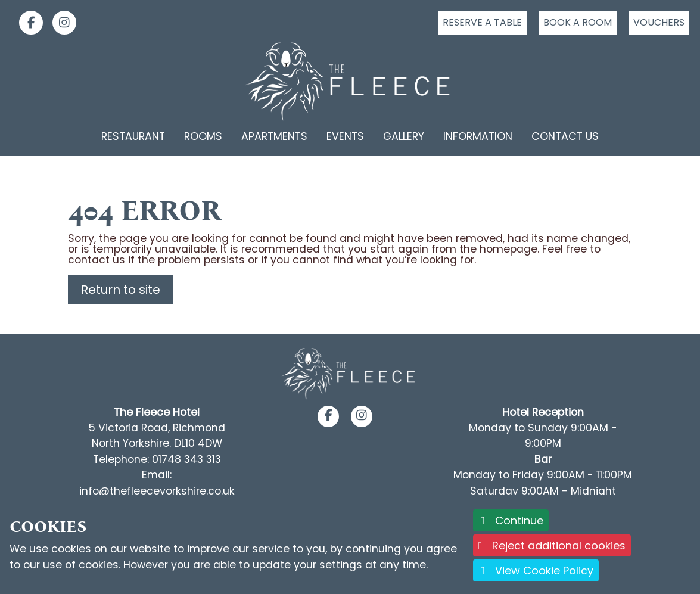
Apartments (274, 136)
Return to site (121, 290)
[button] (329, 416)
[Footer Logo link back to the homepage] (350, 373)
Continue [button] (511, 520)
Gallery (404, 136)
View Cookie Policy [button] (536, 570)
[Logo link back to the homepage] (350, 82)
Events (345, 136)
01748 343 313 (186, 459)
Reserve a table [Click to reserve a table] (482, 22)
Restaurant (133, 136)
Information (478, 136)
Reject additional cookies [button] (552, 545)
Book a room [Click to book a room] (578, 22)
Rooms (203, 136)
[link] (26, 23)
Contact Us (565, 136)
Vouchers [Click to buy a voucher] (659, 22)
